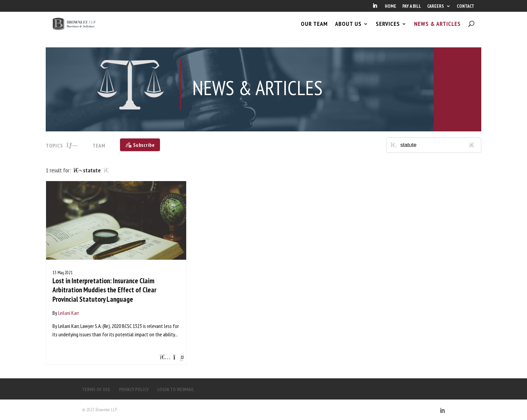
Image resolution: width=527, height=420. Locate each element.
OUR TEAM (314, 30)
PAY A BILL (412, 6)
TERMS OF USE (96, 389)
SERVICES (388, 30)
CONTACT (465, 6)
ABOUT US (348, 30)
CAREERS (436, 6)
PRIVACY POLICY (134, 389)
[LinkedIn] (375, 8)
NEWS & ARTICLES (437, 30)
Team (99, 145)
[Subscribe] (140, 145)
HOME (391, 6)
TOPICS (62, 145)
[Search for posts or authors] (438, 145)
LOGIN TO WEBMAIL (176, 389)
